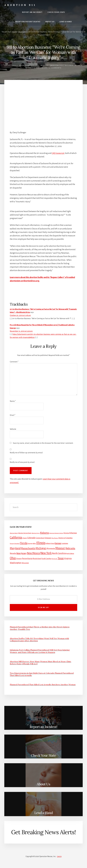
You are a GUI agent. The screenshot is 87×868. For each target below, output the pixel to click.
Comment (14, 362)
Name (13, 401)
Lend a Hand (43, 813)
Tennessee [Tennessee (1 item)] (54, 559)
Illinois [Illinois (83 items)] (41, 543)
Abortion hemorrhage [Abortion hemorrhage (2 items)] (25, 533)
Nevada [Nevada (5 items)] (13, 553)
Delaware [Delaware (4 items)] (48, 538)
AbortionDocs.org (29, 65)
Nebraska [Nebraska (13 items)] (70, 548)
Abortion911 (11, 65)
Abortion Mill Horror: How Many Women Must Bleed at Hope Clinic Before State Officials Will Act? (41, 663)
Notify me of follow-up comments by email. (26, 453)
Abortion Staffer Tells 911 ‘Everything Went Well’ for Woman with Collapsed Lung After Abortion (39, 640)
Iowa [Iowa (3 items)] (53, 543)
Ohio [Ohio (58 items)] (13, 558)
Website (13, 429)
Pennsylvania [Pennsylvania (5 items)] (27, 558)
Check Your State (43, 755)
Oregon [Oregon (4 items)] (19, 559)
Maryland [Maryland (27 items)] (15, 548)
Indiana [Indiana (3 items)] (48, 543)
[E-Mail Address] (43, 599)
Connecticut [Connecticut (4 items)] (40, 538)
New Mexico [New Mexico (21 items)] (33, 553)
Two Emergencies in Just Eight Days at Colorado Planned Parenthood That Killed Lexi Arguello (42, 674)
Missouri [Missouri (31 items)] (60, 548)
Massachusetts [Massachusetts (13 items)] (28, 548)
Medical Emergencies (52, 65)
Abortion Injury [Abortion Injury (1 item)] (36, 533)
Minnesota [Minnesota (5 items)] (51, 548)
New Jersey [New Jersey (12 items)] (21, 553)
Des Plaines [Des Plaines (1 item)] (55, 538)
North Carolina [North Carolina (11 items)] (59, 553)
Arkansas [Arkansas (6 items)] (73, 533)
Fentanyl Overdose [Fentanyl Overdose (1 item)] (15, 543)
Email (13, 415)
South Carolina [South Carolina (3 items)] (46, 559)
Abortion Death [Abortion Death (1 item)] (14, 533)
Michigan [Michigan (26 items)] (41, 548)
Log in (59, 856)
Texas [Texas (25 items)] (61, 558)
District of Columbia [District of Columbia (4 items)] (65, 538)
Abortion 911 (20, 5)
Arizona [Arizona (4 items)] (66, 533)
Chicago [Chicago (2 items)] (25, 538)
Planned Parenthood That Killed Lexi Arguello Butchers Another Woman (43, 685)
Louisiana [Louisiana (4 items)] (65, 543)
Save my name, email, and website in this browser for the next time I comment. (43, 443)
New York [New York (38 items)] (46, 553)
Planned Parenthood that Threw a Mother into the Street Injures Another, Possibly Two (40, 628)
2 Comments (55, 68)
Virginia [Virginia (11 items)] (68, 558)
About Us (43, 784)
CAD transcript (58, 153)
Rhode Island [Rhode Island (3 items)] (37, 559)
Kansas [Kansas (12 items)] (58, 543)
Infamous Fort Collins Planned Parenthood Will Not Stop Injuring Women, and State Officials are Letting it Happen (40, 651)
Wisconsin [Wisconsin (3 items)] (25, 563)
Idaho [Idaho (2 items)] (34, 543)
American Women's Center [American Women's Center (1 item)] (56, 533)
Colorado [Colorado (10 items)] (31, 538)
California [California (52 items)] (16, 537)
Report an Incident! (43, 727)
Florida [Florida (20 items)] (24, 543)
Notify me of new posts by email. (22, 462)
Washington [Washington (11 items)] (16, 563)
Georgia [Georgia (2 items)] (30, 543)
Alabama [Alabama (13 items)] (44, 533)
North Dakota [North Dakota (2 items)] (70, 554)
